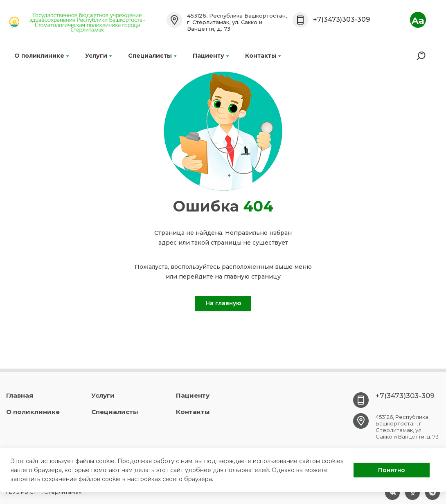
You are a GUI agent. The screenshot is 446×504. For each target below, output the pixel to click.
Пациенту (211, 56)
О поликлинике (42, 56)
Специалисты (152, 56)
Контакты (263, 56)
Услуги (98, 56)
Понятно (392, 470)
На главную (223, 303)
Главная (20, 395)
